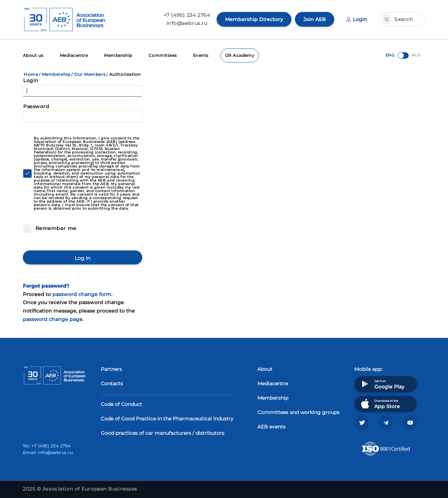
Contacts (112, 384)
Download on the (380, 404)
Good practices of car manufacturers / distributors (163, 433)
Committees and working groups (298, 412)
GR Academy (240, 55)
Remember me (55, 228)
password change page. (53, 319)
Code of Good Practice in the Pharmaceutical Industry (167, 419)
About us (33, 55)
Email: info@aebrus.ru (48, 453)
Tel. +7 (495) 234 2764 (47, 446)
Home (31, 74)
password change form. (82, 294)
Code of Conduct (121, 404)
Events (201, 55)
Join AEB (315, 19)
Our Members (90, 74)
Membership (118, 55)
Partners (111, 369)
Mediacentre (74, 55)
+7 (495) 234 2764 (187, 15)
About (265, 369)
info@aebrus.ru (187, 23)
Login (357, 19)
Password (36, 106)
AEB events (271, 427)
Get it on (382, 384)
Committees (163, 55)
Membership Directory (254, 19)
